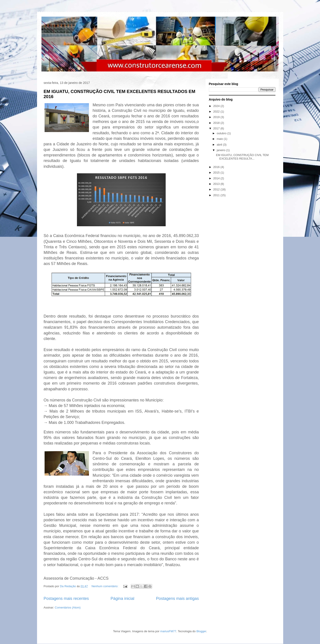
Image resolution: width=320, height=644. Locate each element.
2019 (217, 117)
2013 (217, 184)
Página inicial (122, 599)
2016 (217, 167)
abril (220, 145)
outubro (222, 133)
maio (220, 139)
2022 (217, 112)
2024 (217, 106)
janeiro (221, 150)
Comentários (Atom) (68, 607)
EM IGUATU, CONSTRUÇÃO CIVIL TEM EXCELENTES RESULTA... (242, 157)
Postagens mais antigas (177, 599)
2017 (217, 128)
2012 (217, 189)
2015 (217, 173)
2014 (217, 178)
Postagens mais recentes (66, 599)
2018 (217, 123)
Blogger (201, 631)
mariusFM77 (168, 631)
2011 (217, 195)
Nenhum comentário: (105, 586)
